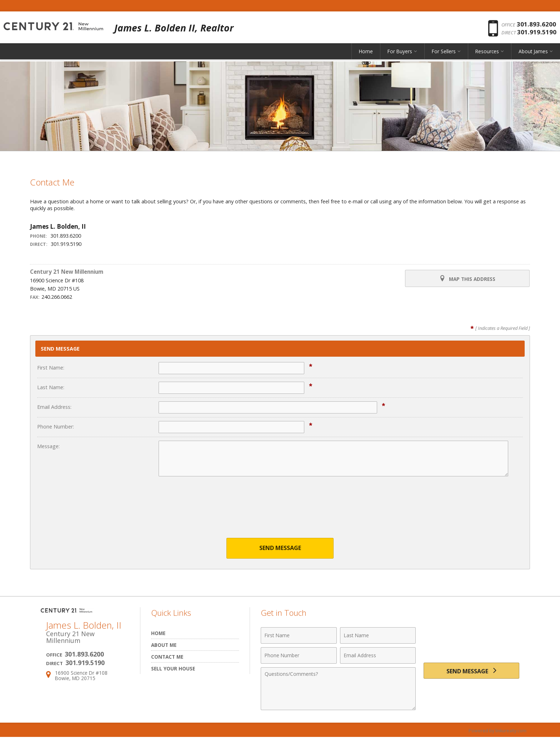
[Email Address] (378, 656)
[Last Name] (378, 636)
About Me (164, 645)
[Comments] (338, 689)
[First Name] (299, 636)
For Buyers (400, 55)
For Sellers (444, 55)
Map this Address (467, 279)
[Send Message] (471, 672)
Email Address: (54, 407)
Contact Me (167, 657)
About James (533, 55)
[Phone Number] (299, 656)
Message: (48, 446)
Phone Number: (56, 427)
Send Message (280, 548)
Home (366, 55)
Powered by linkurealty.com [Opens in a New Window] (496, 731)
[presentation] (280, 512)
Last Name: (51, 387)
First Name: (51, 368)
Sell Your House (173, 669)
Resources (487, 55)
